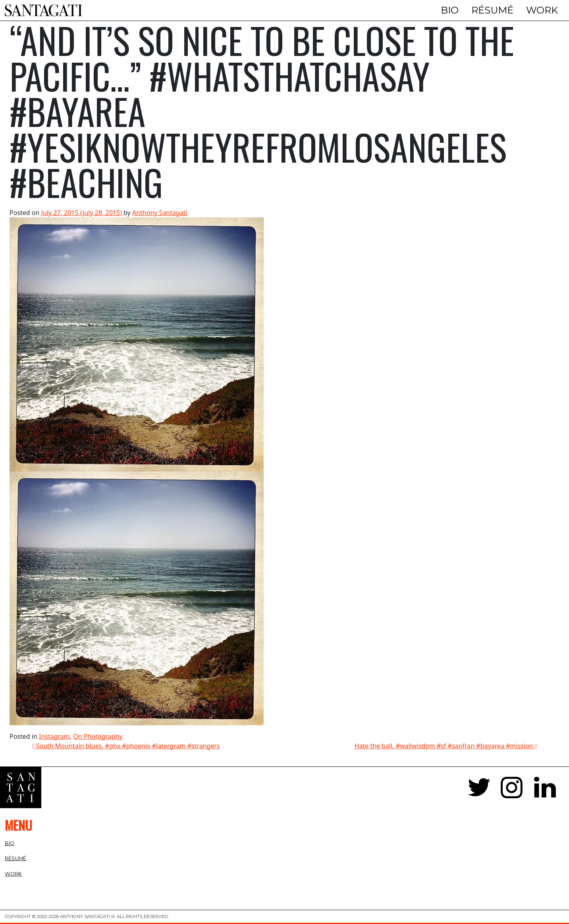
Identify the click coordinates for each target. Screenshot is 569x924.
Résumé (492, 10)
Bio (450, 10)
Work (542, 10)
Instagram (54, 736)
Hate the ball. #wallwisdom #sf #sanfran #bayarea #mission (446, 746)
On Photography (98, 736)
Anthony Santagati (160, 213)
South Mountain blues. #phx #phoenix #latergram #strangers (126, 746)
